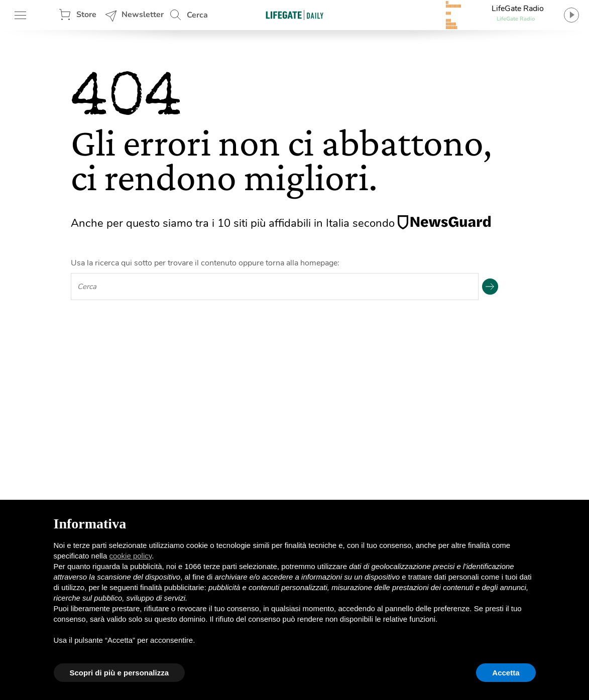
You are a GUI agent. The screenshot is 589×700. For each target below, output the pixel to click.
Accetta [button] (506, 673)
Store (86, 15)
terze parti (220, 566)
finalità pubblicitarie (172, 587)
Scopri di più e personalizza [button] (120, 673)
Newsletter (143, 15)
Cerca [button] (197, 15)
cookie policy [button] (130, 556)
